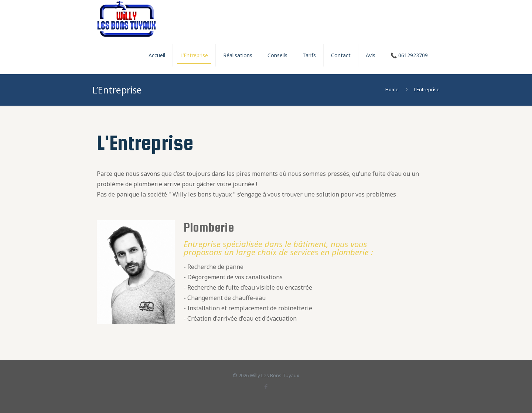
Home (392, 89)
